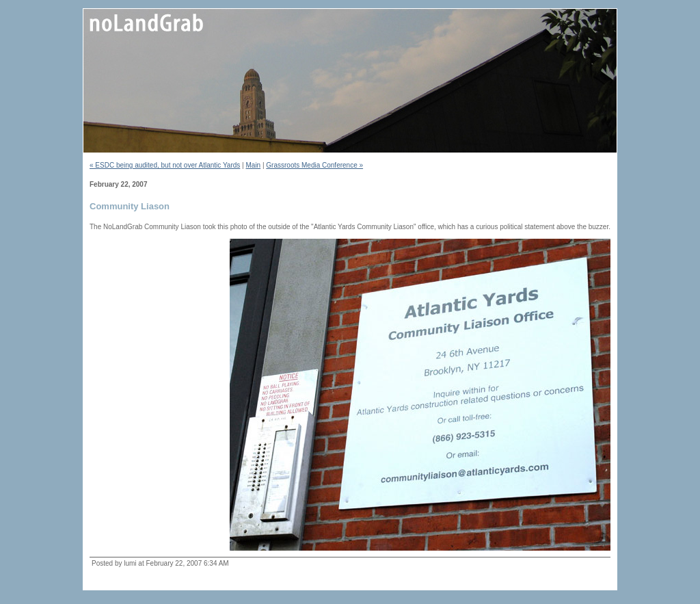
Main (253, 165)
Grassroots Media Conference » (314, 165)
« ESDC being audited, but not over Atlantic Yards (165, 165)
